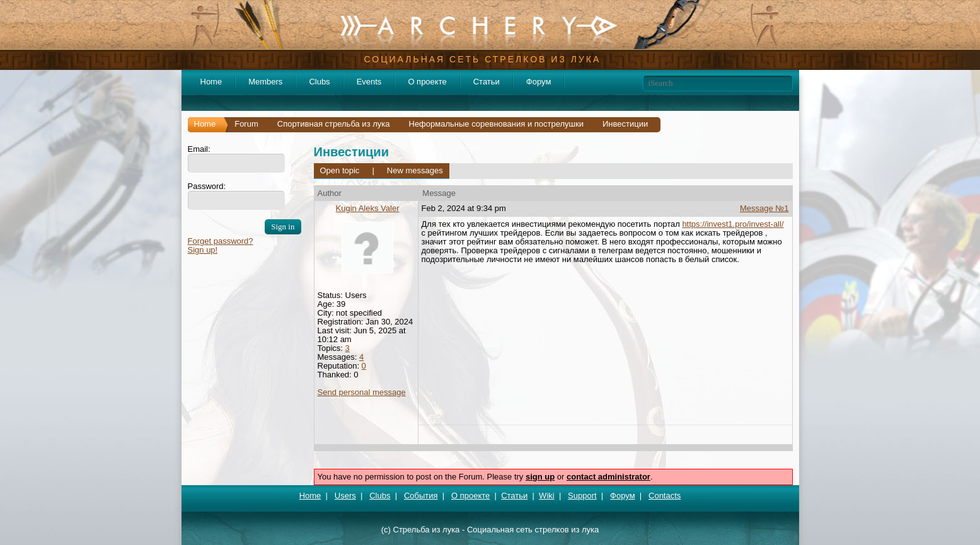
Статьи (487, 82)
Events (369, 82)
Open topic (340, 170)
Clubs (319, 82)
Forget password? (221, 241)
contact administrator (608, 477)
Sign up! (203, 250)
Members (265, 82)
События (421, 496)
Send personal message (362, 392)
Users (345, 496)
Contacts (665, 496)
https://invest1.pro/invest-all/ (733, 224)
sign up (540, 477)
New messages (415, 170)
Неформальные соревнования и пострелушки (497, 124)
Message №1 (764, 208)
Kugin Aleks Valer (368, 208)
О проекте (427, 82)
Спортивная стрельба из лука (334, 124)
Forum (246, 124)
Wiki (547, 496)
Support (582, 496)
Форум (539, 82)
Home (211, 82)
